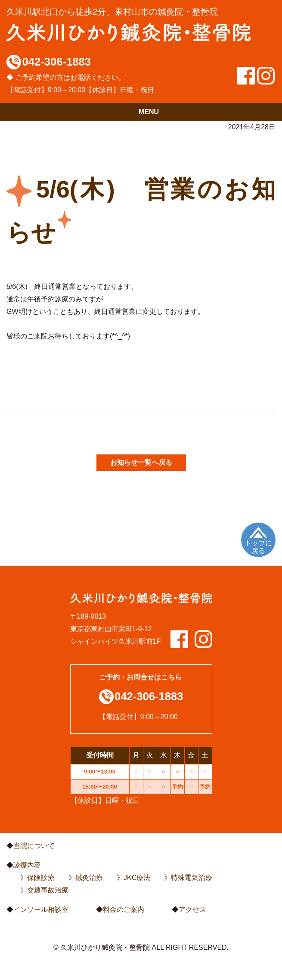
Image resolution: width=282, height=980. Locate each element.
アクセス (192, 910)
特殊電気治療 (192, 878)
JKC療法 (137, 878)
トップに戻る (258, 547)
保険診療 (41, 878)
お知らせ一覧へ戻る (141, 462)
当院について (34, 846)
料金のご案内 (124, 910)
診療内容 (27, 865)
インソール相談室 (41, 910)
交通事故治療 (48, 890)
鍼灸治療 (89, 878)
